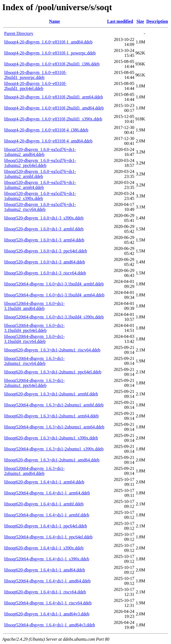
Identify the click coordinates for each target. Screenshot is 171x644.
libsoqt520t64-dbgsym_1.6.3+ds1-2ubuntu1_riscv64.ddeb (34, 361)
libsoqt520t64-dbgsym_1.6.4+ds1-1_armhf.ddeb (47, 515)
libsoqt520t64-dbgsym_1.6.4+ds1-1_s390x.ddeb (47, 559)
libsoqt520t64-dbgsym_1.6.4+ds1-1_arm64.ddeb (47, 493)
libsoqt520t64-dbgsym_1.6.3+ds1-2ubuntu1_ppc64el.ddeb (34, 383)
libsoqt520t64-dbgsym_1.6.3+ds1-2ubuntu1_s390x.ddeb (54, 449)
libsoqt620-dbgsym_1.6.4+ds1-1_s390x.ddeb (44, 548)
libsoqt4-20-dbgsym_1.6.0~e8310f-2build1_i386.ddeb (52, 64)
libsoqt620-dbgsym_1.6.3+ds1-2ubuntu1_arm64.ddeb (51, 416)
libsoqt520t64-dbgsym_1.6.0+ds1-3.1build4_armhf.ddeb (54, 284)
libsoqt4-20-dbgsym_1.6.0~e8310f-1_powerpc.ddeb (50, 53)
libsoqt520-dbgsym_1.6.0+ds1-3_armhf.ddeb (44, 229)
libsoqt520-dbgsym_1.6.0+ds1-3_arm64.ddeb (44, 240)
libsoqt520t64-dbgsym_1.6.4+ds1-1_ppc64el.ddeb (48, 537)
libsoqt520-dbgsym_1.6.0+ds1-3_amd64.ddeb (45, 262)
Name (55, 21)
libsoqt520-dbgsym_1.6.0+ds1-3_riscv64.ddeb (45, 273)
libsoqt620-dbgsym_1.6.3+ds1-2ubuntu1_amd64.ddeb (52, 460)
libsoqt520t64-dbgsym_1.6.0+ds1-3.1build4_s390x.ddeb (54, 317)
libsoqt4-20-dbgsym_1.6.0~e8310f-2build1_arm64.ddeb (54, 97)
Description (157, 21)
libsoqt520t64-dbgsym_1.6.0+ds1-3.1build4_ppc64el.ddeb (34, 328)
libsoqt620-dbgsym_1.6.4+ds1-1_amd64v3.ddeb (47, 614)
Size (140, 21)
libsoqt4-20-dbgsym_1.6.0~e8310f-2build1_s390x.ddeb (53, 119)
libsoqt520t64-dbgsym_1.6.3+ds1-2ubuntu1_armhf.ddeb (54, 405)
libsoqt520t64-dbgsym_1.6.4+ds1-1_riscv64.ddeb (48, 603)
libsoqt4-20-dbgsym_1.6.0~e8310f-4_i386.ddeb (46, 130)
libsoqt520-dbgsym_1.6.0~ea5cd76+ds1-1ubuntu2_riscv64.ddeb (40, 207)
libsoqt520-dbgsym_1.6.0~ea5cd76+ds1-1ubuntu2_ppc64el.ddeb (40, 163)
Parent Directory (19, 33)
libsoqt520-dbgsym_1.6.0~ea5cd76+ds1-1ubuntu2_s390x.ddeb (40, 196)
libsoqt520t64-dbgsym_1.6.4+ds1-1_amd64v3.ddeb (50, 625)
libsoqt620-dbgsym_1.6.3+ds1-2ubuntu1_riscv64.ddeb (52, 350)
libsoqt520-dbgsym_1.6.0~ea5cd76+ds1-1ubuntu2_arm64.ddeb (40, 185)
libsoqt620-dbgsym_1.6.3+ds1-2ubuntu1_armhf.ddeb (51, 394)
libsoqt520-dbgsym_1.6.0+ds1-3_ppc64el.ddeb (46, 251)
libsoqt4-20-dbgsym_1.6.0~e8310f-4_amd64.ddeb (48, 141)
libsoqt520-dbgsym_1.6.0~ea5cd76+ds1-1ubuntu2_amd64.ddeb (40, 152)
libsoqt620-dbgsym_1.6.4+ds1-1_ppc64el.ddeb (46, 526)
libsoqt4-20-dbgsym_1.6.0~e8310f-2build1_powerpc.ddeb (35, 75)
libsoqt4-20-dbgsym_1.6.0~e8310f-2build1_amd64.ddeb (54, 108)
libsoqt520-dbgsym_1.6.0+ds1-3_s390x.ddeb (44, 218)
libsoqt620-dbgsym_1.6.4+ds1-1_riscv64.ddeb (45, 592)
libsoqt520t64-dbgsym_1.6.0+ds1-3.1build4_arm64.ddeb (54, 295)
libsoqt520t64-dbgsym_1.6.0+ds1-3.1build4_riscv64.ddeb (34, 339)
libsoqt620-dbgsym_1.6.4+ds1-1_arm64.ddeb (44, 482)
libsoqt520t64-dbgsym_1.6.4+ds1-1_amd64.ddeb (47, 581)
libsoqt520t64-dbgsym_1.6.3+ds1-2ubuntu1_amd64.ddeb (34, 471)
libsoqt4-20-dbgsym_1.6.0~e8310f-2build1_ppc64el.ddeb (35, 86)
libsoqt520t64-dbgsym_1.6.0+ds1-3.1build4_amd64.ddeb (34, 306)
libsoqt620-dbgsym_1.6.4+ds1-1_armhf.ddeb (44, 504)
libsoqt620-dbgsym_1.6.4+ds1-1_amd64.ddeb (45, 570)
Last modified (120, 21)
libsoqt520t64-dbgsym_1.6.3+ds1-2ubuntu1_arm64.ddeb (54, 427)
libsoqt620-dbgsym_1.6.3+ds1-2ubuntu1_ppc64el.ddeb (53, 372)
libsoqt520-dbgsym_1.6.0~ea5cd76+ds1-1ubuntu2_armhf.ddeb (40, 174)
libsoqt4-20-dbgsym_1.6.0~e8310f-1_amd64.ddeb (48, 42)
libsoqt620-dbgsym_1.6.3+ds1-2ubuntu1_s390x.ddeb (51, 438)
